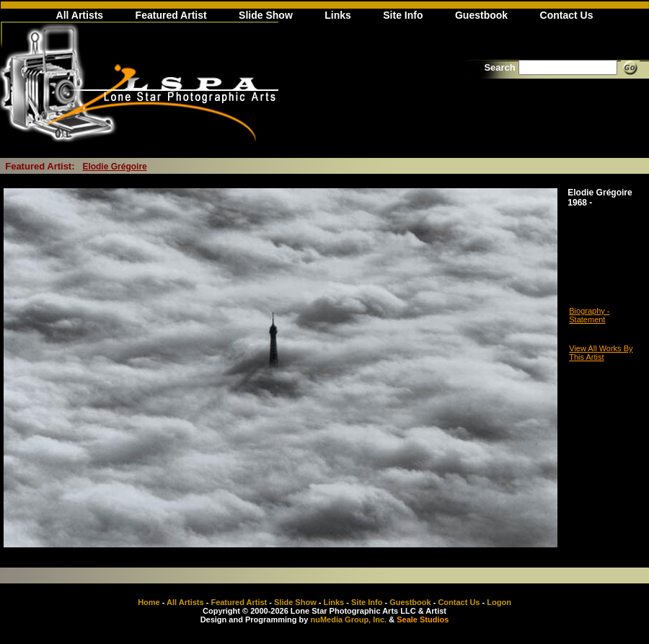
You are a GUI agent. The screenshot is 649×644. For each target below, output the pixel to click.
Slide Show (266, 15)
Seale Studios (423, 619)
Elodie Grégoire (114, 167)
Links (338, 15)
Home (149, 602)
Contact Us (567, 15)
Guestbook (481, 15)
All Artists (80, 15)
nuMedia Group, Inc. (348, 619)
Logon (499, 602)
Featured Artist (171, 15)
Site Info (403, 15)
